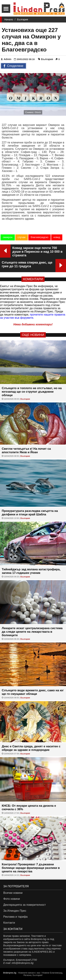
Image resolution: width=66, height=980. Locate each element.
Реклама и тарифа (15, 917)
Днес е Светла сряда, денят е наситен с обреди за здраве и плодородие (31, 748)
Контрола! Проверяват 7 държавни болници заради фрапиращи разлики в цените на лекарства (31, 868)
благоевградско (40, 237)
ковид (57, 237)
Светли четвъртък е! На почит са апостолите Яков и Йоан (26, 450)
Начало (9, 19)
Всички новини (13, 893)
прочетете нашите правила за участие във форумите (33, 316)
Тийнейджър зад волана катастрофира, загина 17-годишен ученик (31, 571)
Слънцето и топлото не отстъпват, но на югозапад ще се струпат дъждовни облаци (32, 392)
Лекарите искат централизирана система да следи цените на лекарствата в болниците (32, 632)
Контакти (9, 923)
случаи (22, 237)
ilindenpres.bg (10, 973)
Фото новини (12, 899)
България (23, 19)
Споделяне (13, 66)
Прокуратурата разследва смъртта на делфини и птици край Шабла (30, 513)
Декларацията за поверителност (25, 905)
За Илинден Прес (15, 911)
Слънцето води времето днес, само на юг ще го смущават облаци (33, 692)
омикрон (8, 237)
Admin (6, 59)
